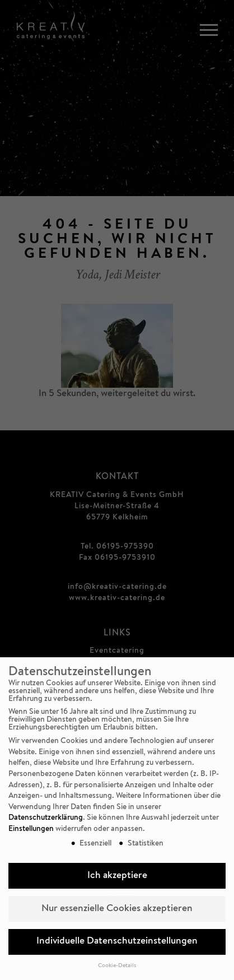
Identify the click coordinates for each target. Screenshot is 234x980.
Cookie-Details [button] (117, 966)
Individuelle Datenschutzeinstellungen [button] (117, 942)
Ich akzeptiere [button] (117, 876)
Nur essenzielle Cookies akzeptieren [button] (117, 909)
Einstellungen (31, 829)
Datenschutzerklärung (46, 818)
